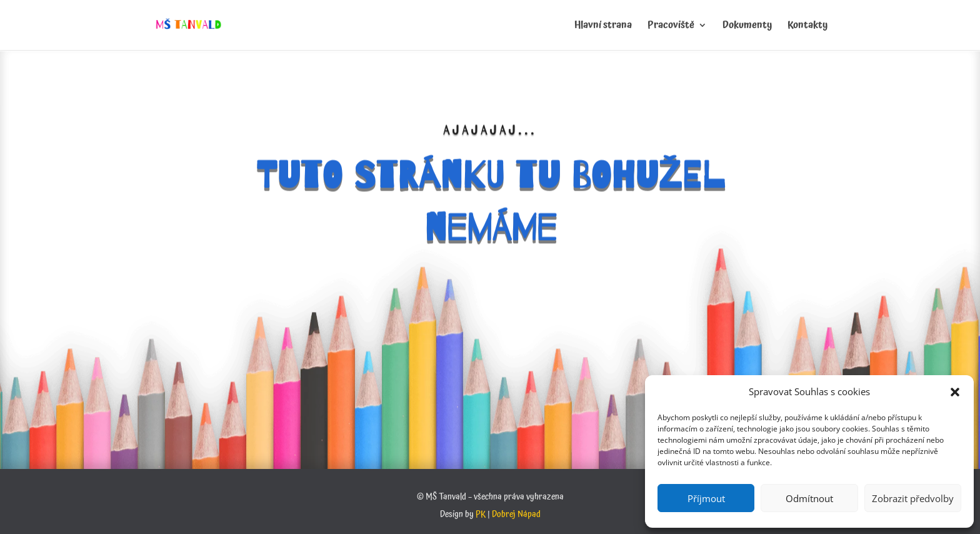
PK (481, 515)
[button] (955, 392)
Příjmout (706, 498)
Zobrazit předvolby (913, 498)
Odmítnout (809, 498)
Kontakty (807, 27)
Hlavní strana (603, 27)
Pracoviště (671, 27)
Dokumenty (747, 27)
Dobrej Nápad (516, 515)
